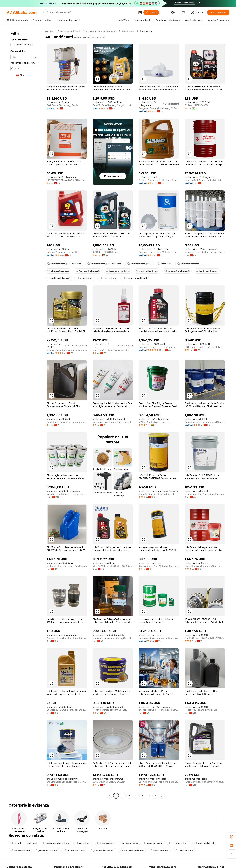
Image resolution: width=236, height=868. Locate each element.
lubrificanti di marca (188, 264)
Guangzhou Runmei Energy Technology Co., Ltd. (67, 710)
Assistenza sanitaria (68, 31)
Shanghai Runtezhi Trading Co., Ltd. (156, 494)
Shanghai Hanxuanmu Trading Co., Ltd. (112, 638)
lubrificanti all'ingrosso (139, 264)
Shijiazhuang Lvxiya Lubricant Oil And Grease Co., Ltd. (205, 347)
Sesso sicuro (129, 31)
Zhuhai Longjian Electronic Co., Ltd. (203, 566)
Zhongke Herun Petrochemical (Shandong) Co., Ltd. (159, 710)
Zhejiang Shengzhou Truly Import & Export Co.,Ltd (67, 638)
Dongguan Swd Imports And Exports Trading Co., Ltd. (113, 422)
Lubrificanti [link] (146, 31)
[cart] (184, 13)
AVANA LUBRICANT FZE (105, 252)
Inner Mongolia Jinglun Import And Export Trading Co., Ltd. (205, 782)
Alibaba (49, 31)
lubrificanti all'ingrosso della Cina (64, 264)
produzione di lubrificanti (24, 843)
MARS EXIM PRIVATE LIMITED (154, 422)
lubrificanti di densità (207, 271)
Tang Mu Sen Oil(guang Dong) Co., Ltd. (112, 105)
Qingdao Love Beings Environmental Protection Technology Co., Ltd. (67, 494)
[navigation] (25, 414)
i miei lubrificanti (159, 850)
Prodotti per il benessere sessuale (100, 31)
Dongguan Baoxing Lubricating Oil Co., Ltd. (159, 108)
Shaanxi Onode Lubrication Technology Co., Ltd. (67, 350)
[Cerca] (151, 12)
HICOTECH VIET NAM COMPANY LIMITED (67, 180)
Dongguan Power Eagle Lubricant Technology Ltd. (159, 347)
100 (155, 796)
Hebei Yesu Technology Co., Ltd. (201, 710)
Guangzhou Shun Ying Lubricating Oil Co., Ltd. (205, 494)
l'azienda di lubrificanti (88, 271)
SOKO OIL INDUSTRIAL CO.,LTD (109, 782)
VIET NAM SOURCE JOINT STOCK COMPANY (113, 566)
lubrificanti (164, 264)
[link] (232, 837)
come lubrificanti (154, 843)
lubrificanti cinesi (204, 843)
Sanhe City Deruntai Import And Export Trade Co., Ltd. (67, 566)
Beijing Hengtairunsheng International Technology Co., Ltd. (159, 782)
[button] (140, 12)
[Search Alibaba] (91, 12)
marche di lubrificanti (103, 850)
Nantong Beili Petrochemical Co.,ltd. (203, 180)
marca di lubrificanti (147, 271)
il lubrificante (83, 843)
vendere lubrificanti (47, 850)
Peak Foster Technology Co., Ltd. (63, 105)
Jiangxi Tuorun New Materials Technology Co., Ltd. (159, 566)
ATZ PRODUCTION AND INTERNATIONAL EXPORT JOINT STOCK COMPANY (205, 638)
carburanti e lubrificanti (177, 271)
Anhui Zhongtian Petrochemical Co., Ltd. (205, 422)
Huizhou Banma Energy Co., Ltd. (63, 252)
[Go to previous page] (109, 796)
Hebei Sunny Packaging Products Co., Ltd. (67, 422)
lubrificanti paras (128, 843)
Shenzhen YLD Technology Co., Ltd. (111, 350)
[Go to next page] (162, 796)
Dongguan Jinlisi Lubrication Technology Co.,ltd (159, 638)
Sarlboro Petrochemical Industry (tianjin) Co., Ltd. (159, 180)
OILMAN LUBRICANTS (196, 105)
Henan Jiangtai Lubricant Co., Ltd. (110, 710)
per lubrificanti (85, 278)
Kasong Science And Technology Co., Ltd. (205, 252)
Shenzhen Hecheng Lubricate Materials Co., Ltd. (67, 782)
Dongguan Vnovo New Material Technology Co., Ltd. (159, 252)
